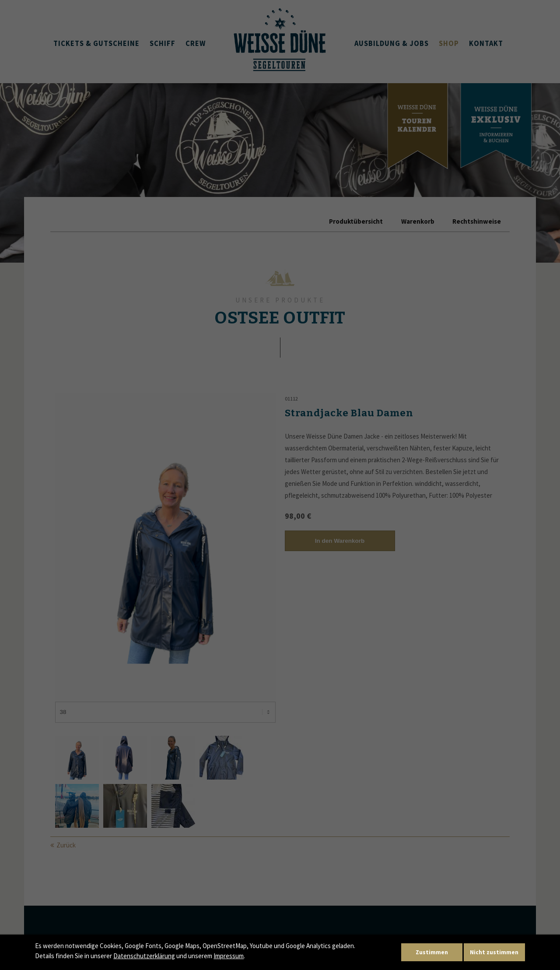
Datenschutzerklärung (144, 956)
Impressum (229, 956)
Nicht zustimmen (494, 952)
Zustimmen (432, 952)
